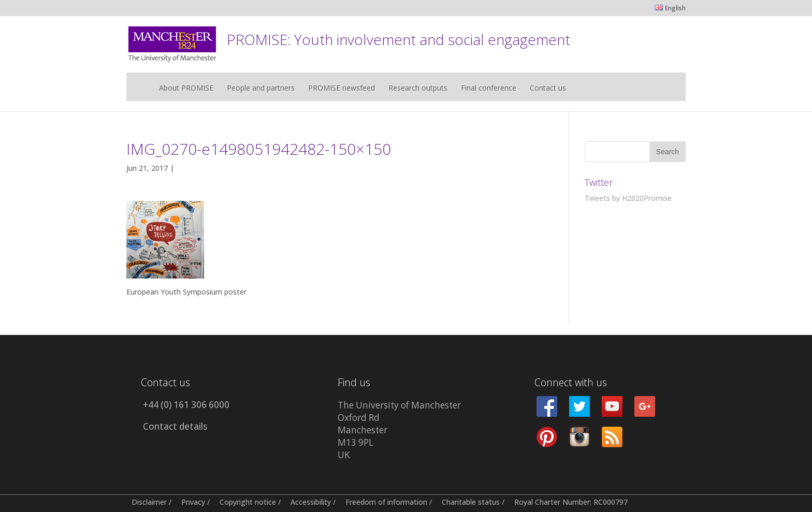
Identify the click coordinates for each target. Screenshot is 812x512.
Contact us (548, 89)
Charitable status (471, 502)
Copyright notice (248, 502)
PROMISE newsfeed (342, 89)
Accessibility (311, 502)
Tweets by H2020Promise (628, 198)
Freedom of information (386, 502)
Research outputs (418, 89)
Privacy (193, 502)
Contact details (175, 426)
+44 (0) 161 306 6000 (186, 405)
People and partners (261, 89)
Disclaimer (149, 502)
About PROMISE (186, 89)
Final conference (489, 89)
